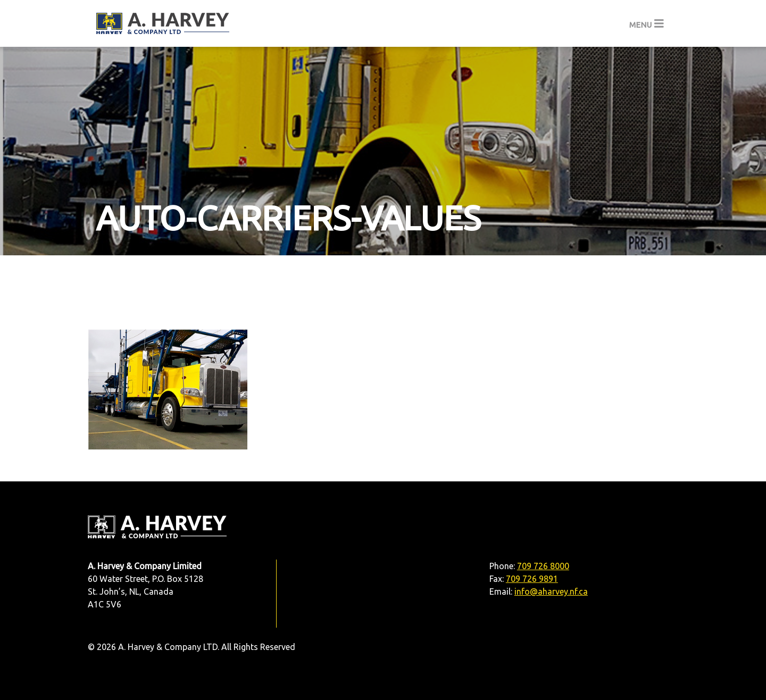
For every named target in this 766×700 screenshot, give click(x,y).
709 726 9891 (532, 579)
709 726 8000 (543, 566)
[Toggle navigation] (647, 24)
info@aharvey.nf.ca (551, 591)
